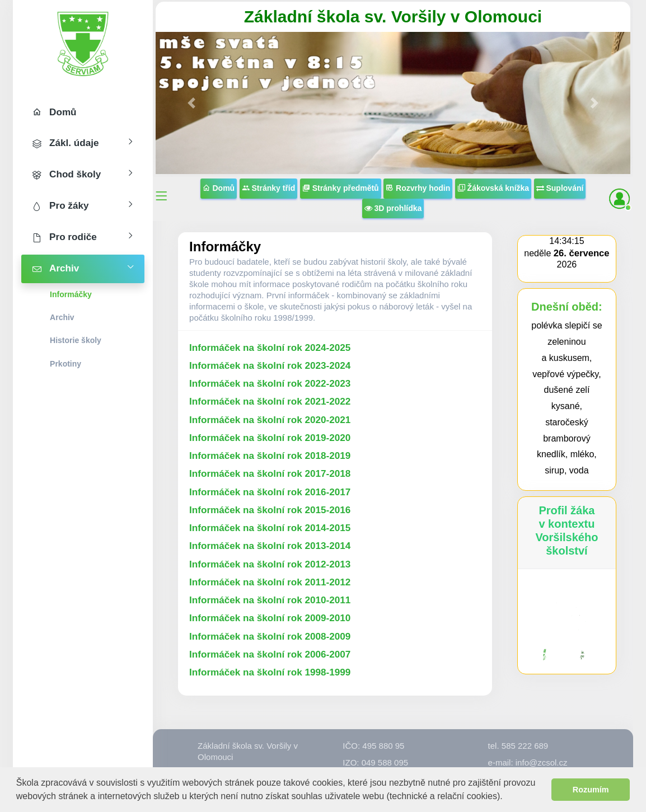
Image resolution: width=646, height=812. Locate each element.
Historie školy (76, 340)
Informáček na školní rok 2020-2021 (270, 420)
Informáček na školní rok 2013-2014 (270, 546)
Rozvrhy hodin (418, 188)
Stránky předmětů (341, 188)
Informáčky (71, 294)
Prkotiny (65, 364)
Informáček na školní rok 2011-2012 (270, 582)
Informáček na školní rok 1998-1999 (270, 672)
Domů (219, 188)
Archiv (62, 317)
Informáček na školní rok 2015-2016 (270, 510)
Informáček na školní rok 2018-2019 (270, 456)
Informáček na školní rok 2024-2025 (270, 348)
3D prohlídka (393, 208)
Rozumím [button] (591, 790)
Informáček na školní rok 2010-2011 (270, 600)
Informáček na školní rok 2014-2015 (270, 528)
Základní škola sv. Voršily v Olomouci (393, 17)
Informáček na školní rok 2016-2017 (270, 492)
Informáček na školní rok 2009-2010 (270, 618)
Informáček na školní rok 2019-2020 (270, 438)
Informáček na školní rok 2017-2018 (270, 474)
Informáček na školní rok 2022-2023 (270, 384)
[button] (507, 797)
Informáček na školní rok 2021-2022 (270, 402)
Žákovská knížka (493, 188)
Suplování (560, 188)
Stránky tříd (269, 188)
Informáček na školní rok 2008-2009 (270, 637)
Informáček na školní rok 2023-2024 (270, 366)
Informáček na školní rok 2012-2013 (270, 564)
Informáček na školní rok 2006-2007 (270, 654)
